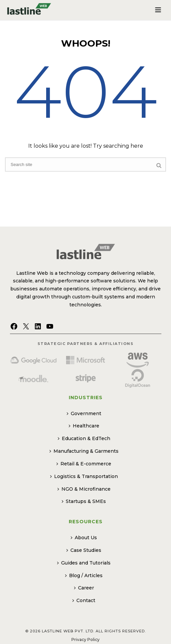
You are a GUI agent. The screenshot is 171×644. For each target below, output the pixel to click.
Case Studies (84, 550)
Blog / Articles (84, 575)
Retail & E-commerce (84, 464)
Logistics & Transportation (84, 476)
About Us (84, 538)
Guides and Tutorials (84, 563)
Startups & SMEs (84, 501)
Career (84, 588)
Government (84, 413)
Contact (84, 600)
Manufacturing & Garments (84, 451)
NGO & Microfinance (84, 489)
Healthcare (84, 426)
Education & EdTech (84, 438)
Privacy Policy (85, 640)
